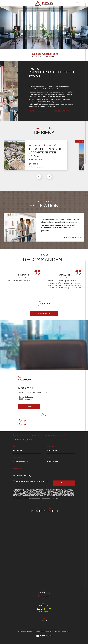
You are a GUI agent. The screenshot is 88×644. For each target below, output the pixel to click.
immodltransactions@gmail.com (32, 396)
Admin (48, 631)
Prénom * (51, 446)
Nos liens (53, 631)
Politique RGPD (60, 631)
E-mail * (51, 457)
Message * (18, 468)
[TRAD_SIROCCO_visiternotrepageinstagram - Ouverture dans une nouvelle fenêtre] (25, 427)
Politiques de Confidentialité (34, 498)
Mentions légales (40, 631)
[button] (49, 180)
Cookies (68, 631)
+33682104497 (26, 391)
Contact (85, 194)
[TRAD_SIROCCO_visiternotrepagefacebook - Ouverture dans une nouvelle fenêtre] (20, 427)
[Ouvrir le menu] (77, 3)
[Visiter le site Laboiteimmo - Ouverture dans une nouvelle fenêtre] (44, 638)
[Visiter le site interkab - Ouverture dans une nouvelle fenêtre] (44, 610)
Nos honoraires (23, 631)
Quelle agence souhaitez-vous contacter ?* (40, 435)
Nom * (16, 446)
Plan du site (31, 631)
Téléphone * (19, 457)
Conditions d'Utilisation (46, 498)
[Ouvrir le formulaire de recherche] (7, 3)
